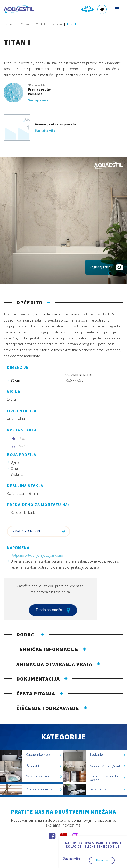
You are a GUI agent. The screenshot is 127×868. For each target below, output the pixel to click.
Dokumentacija (38, 679)
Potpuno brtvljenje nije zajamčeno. (37, 555)
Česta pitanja (36, 693)
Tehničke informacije (47, 649)
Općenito (29, 302)
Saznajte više (38, 100)
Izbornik (117, 8)
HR (102, 10)
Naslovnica (10, 24)
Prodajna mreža (53, 610)
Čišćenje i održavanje (48, 708)
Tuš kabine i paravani (49, 24)
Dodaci (26, 634)
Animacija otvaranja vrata (54, 664)
